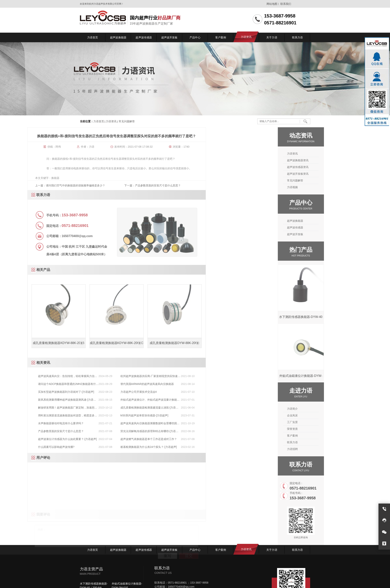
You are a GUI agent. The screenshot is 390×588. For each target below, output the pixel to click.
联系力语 (324, 442)
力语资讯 (111, 122)
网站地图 (272, 4)
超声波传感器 (327, 227)
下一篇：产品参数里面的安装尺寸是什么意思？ (30, 185)
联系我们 (286, 4)
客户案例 (324, 436)
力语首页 (99, 122)
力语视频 (324, 187)
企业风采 (324, 415)
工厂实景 (324, 422)
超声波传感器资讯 (329, 167)
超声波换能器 (327, 221)
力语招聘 (324, 449)
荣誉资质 (324, 429)
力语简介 (324, 409)
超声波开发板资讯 (329, 174)
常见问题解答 (126, 122)
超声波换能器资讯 (329, 160)
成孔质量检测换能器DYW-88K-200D (52, 343)
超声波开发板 (327, 234)
